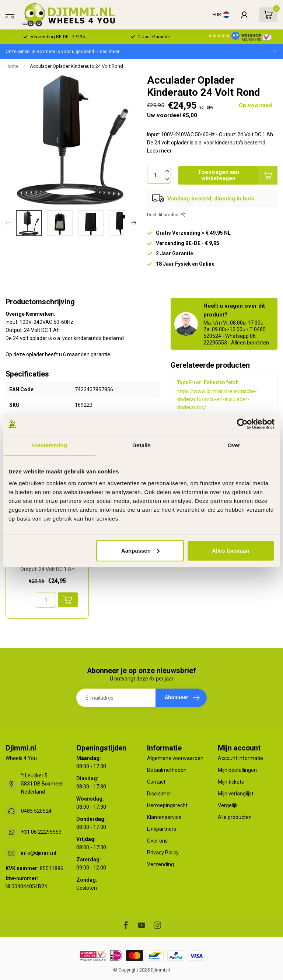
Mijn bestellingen (237, 770)
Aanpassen (140, 550)
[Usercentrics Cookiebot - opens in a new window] (242, 424)
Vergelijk (228, 805)
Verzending (160, 864)
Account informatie (240, 758)
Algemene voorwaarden (175, 758)
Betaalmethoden (167, 770)
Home (12, 66)
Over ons (157, 841)
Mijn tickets (231, 782)
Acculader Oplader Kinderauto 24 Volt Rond (76, 66)
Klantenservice (164, 817)
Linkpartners (162, 829)
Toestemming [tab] (49, 445)
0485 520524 (36, 811)
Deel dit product (166, 215)
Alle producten (235, 817)
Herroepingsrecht (167, 805)
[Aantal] (46, 600)
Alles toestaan (231, 550)
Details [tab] (141, 445)
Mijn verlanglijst (236, 794)
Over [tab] (234, 445)
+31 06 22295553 (41, 832)
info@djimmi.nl (39, 853)
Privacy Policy (163, 853)
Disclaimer (159, 794)
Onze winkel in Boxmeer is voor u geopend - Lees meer (62, 51)
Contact (156, 782)
